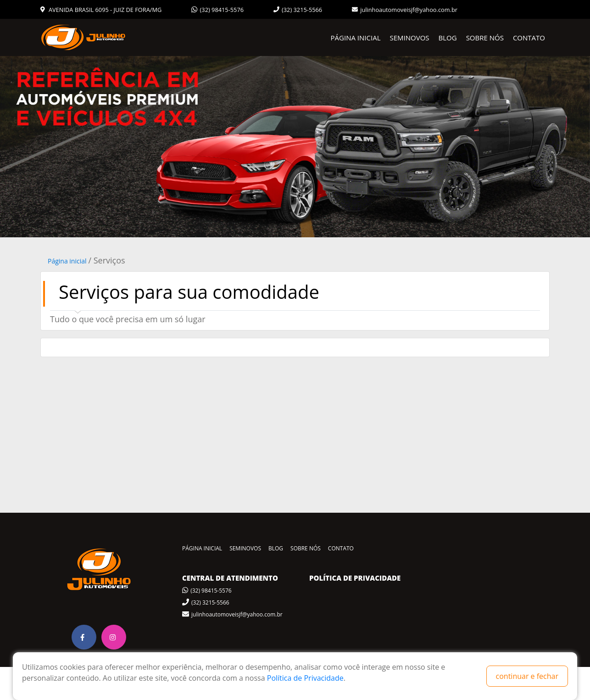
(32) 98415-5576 (217, 10)
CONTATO (529, 38)
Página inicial (67, 261)
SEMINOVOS (410, 38)
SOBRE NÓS (485, 38)
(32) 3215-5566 (298, 10)
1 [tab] (295, 230)
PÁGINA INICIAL (356, 38)
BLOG (448, 38)
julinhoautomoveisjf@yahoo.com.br (405, 10)
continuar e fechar (527, 676)
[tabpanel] (295, 147)
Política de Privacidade (305, 678)
